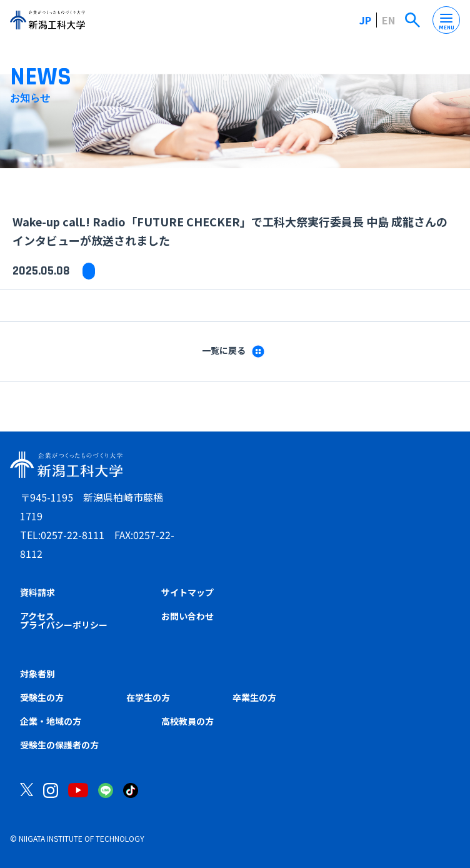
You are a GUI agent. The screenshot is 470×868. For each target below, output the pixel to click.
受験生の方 (42, 697)
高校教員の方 (187, 721)
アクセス (37, 616)
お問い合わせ (187, 616)
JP (365, 20)
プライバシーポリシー (64, 625)
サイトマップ (187, 592)
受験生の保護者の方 (59, 745)
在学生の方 (148, 697)
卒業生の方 (254, 697)
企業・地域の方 (51, 721)
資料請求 (37, 592)
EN (388, 20)
